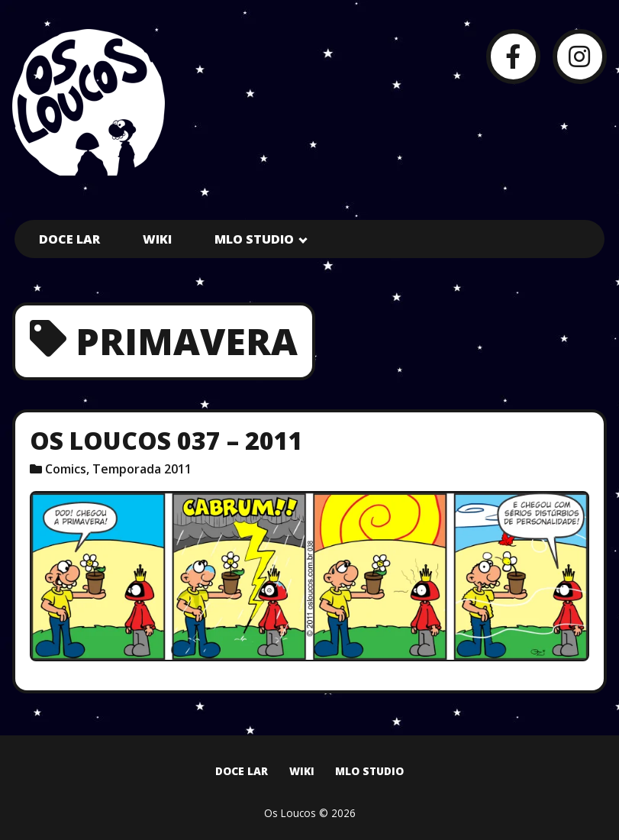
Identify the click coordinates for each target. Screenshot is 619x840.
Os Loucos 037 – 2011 (166, 440)
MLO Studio (254, 239)
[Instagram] (580, 56)
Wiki (157, 239)
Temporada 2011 (142, 469)
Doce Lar (69, 239)
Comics (66, 469)
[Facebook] (513, 56)
